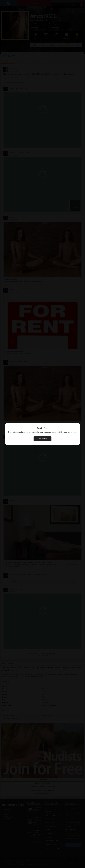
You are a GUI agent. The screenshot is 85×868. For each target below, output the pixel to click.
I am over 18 (42, 439)
